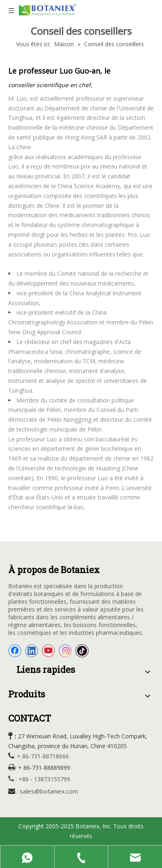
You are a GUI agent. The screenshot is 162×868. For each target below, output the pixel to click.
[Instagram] (65, 651)
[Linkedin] (32, 651)
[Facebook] (15, 651)
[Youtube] (48, 651)
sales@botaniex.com (49, 791)
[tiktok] (82, 651)
